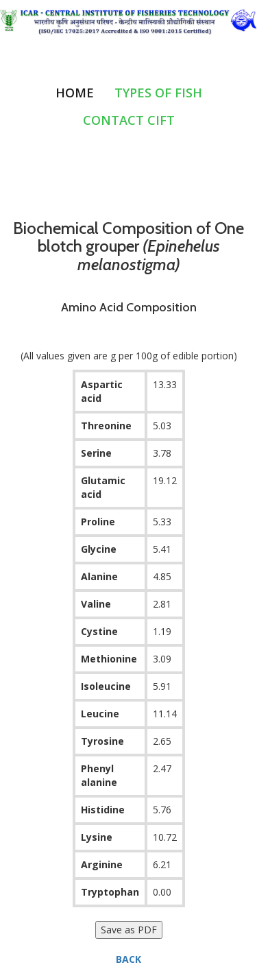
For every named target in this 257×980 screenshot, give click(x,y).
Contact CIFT (129, 120)
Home (75, 93)
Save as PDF (129, 930)
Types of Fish (158, 93)
